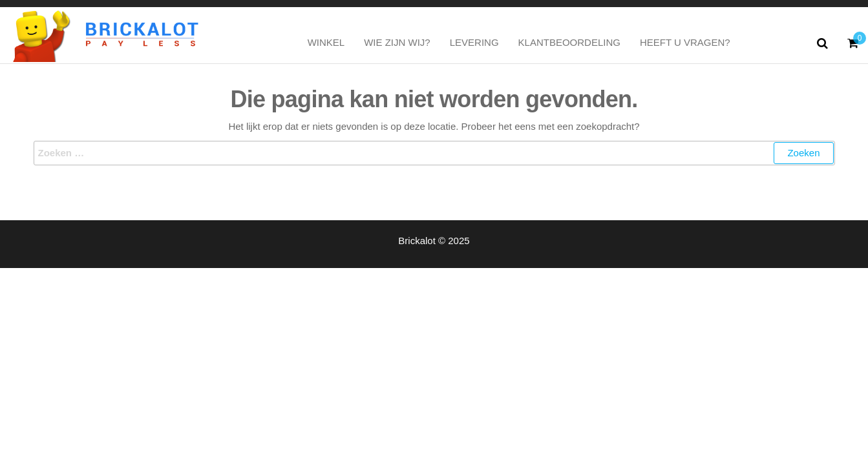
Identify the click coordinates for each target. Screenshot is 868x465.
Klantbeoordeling (569, 42)
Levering (474, 42)
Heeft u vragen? (685, 42)
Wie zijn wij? (397, 42)
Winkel (326, 42)
